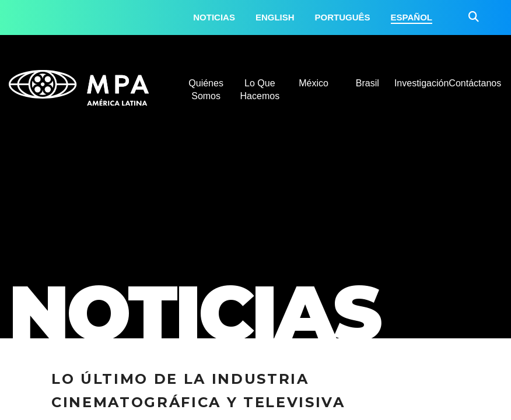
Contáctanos (475, 83)
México (314, 83)
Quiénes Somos (206, 90)
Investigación (421, 83)
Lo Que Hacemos (260, 90)
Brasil (367, 83)
